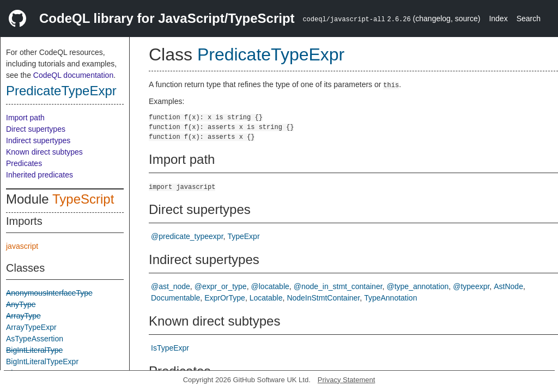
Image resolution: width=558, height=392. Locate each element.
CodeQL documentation (73, 75)
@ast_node (171, 286)
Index (498, 19)
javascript (22, 246)
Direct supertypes (36, 129)
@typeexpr (471, 286)
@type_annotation (417, 286)
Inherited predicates (40, 175)
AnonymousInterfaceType (49, 293)
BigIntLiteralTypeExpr (42, 362)
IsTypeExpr (170, 348)
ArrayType (23, 316)
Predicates (24, 163)
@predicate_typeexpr (187, 236)
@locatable (270, 286)
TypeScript (83, 199)
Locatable (266, 298)
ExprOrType (225, 298)
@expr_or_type (221, 286)
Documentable (175, 298)
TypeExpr (243, 236)
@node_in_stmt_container (338, 286)
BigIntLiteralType (34, 350)
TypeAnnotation (390, 298)
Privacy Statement (347, 380)
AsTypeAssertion (35, 339)
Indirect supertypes (38, 140)
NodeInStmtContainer (323, 298)
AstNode (508, 286)
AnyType (21, 304)
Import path (25, 118)
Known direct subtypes (44, 152)
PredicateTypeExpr (61, 91)
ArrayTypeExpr (31, 327)
